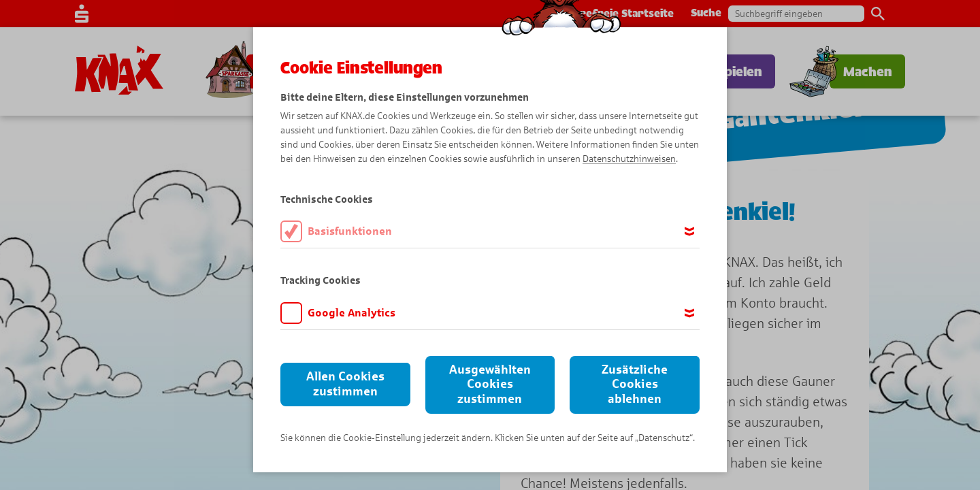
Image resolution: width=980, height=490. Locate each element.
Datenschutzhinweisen (629, 159)
